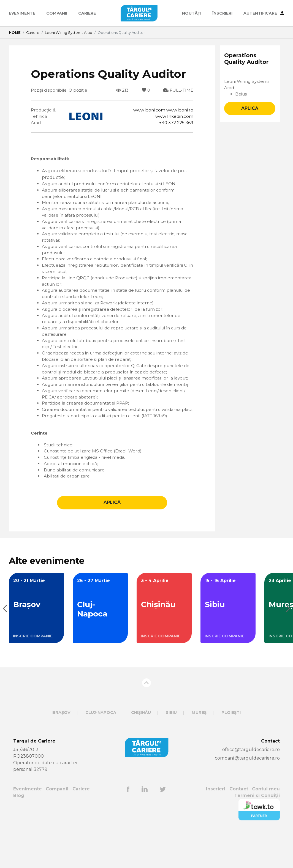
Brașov (61, 749)
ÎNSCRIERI (222, 13)
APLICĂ (112, 539)
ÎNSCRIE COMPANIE (33, 673)
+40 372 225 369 (175, 124)
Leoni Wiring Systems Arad (69, 33)
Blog (19, 832)
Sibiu (171, 749)
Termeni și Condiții (257, 832)
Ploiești (231, 749)
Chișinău (141, 749)
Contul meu (266, 825)
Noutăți (192, 13)
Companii (57, 13)
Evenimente (22, 13)
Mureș (199, 749)
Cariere (87, 13)
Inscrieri (216, 825)
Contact (238, 825)
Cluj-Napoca (101, 749)
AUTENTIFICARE (264, 13)
